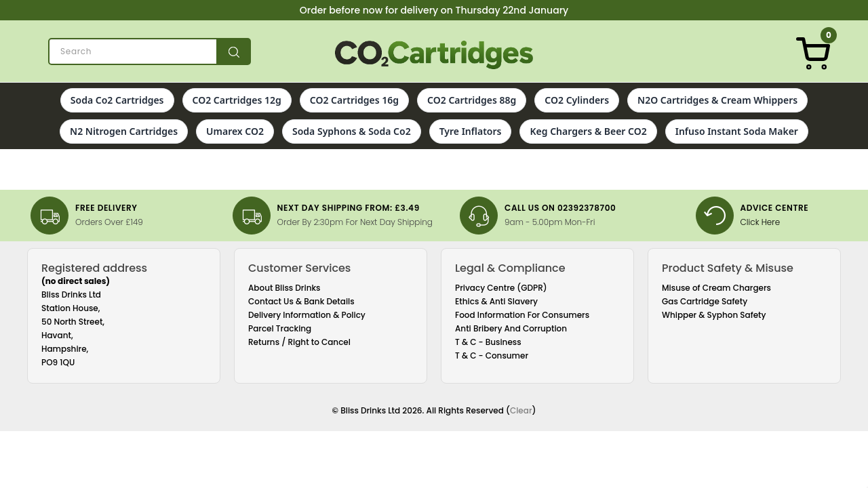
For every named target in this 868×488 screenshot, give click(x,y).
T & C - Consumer (492, 355)
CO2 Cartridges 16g (354, 100)
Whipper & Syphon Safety (714, 315)
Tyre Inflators (471, 131)
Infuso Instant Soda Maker (737, 131)
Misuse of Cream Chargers (716, 288)
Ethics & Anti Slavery (496, 301)
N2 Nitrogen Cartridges (124, 131)
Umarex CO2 (235, 131)
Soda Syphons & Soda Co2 (352, 131)
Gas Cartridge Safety (705, 301)
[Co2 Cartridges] (434, 55)
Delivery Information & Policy (307, 315)
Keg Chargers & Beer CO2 (588, 131)
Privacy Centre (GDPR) (501, 288)
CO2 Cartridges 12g (237, 100)
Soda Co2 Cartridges (117, 100)
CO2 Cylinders (577, 100)
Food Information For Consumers (522, 315)
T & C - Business (488, 342)
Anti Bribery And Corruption (511, 328)
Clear (521, 410)
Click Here (761, 222)
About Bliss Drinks (284, 288)
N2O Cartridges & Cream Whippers (717, 100)
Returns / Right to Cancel (299, 342)
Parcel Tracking (280, 328)
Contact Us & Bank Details (301, 301)
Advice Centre (775, 208)
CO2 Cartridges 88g (472, 100)
